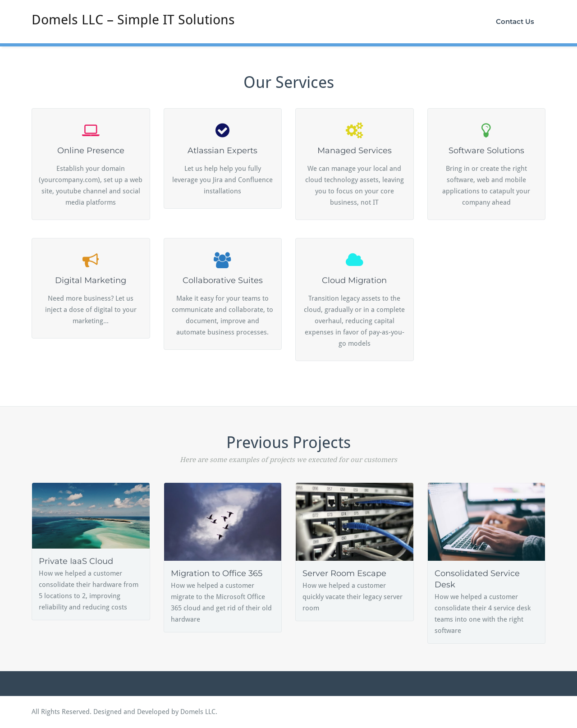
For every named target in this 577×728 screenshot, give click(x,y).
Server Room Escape (344, 573)
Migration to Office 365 (217, 573)
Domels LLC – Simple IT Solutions (133, 20)
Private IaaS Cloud (76, 561)
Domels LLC (198, 712)
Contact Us (515, 21)
